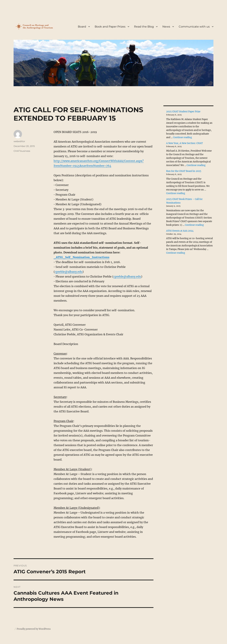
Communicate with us (194, 27)
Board (82, 27)
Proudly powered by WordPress (34, 629)
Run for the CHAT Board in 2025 (184, 171)
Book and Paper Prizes (110, 27)
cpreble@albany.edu (69, 272)
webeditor (19, 141)
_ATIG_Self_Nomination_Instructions (81, 257)
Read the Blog (144, 27)
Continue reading (182, 137)
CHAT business (22, 151)
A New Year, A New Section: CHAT (184, 143)
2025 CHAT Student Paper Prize (183, 112)
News (166, 27)
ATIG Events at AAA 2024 (180, 231)
